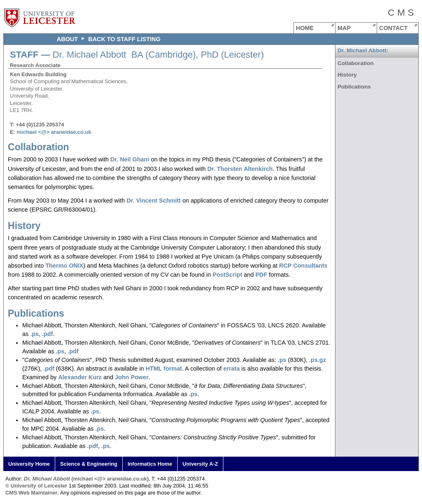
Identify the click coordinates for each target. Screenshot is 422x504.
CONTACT (393, 28)
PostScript (227, 275)
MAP (344, 28)
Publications (36, 313)
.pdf (47, 334)
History (24, 226)
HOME (305, 28)
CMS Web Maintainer (31, 493)
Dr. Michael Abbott (47, 479)
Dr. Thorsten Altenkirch (240, 169)
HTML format (164, 369)
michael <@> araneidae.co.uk (54, 132)
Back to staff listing (124, 39)
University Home (29, 464)
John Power (132, 377)
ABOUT (67, 39)
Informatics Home (150, 464)
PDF (261, 275)
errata (232, 369)
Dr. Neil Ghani (130, 159)
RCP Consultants (303, 266)
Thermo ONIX (64, 266)
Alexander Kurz (80, 377)
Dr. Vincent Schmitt (154, 201)
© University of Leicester (36, 486)
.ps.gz (318, 360)
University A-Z (200, 464)
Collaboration (38, 147)
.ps (34, 334)
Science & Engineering (89, 464)
